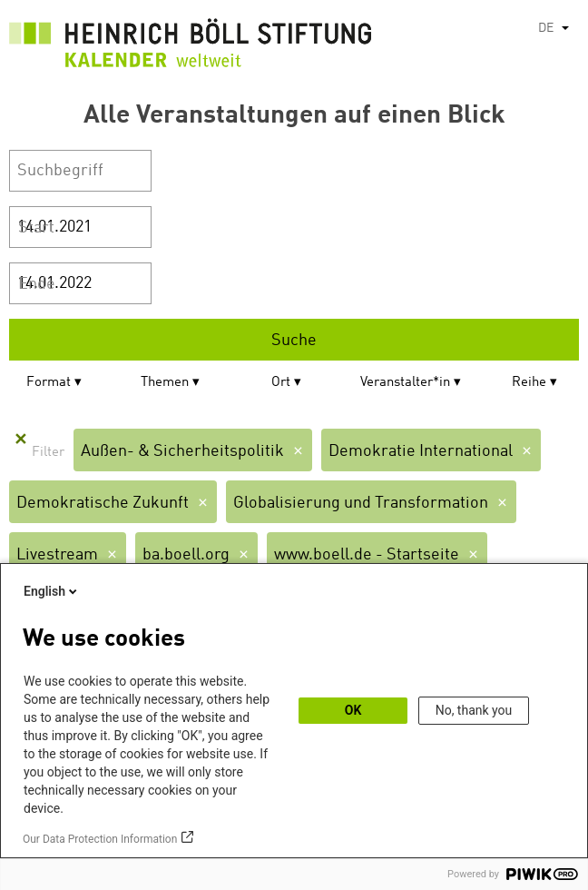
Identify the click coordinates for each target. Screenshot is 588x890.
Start (36, 228)
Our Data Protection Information (100, 839)
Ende (37, 284)
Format (49, 383)
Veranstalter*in (405, 383)
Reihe (529, 383)
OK (353, 710)
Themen (165, 383)
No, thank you (474, 710)
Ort (281, 383)
